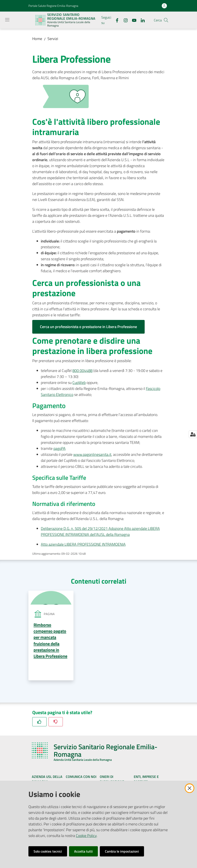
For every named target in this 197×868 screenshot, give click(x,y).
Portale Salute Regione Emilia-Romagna (53, 6)
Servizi (53, 39)
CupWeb (79, 383)
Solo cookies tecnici (48, 851)
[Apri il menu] (7, 20)
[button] (166, 20)
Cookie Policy (86, 836)
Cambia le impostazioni (122, 851)
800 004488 (82, 371)
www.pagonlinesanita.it (92, 454)
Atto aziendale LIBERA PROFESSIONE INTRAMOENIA (83, 544)
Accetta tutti (83, 851)
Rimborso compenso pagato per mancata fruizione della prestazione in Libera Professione (50, 640)
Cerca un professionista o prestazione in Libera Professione (88, 327)
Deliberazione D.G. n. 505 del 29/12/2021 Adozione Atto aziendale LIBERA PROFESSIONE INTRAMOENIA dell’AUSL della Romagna (100, 531)
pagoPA (60, 448)
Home (37, 39)
